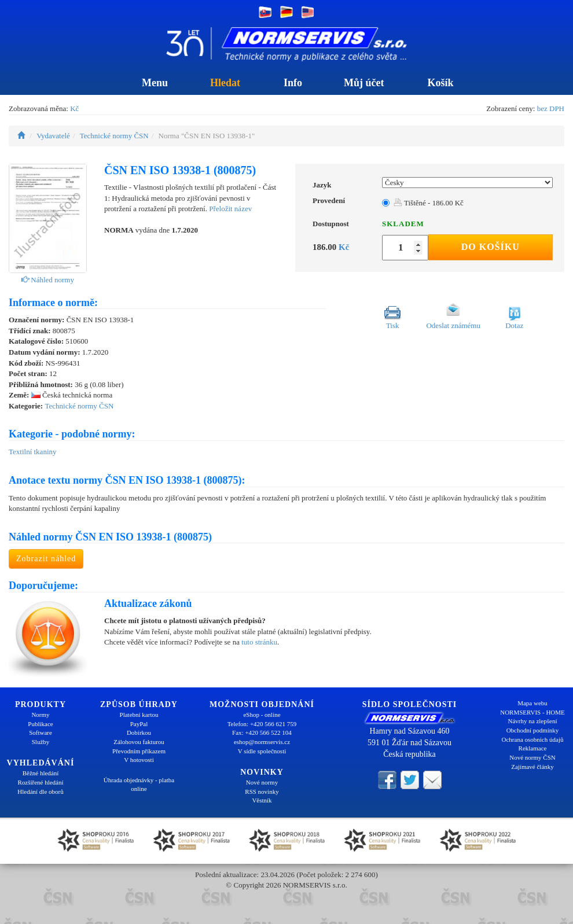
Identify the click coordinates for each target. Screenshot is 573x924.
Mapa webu (532, 703)
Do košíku (491, 247)
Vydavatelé (53, 136)
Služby (41, 742)
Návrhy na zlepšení (533, 721)
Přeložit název (230, 209)
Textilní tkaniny (33, 452)
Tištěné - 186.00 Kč (429, 203)
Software (41, 732)
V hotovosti (139, 760)
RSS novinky (262, 792)
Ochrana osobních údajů (533, 739)
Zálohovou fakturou (139, 742)
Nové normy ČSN (532, 757)
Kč (74, 108)
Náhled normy (48, 280)
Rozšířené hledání (40, 782)
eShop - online (262, 715)
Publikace (40, 724)
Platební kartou (139, 715)
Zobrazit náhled (46, 559)
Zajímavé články (532, 767)
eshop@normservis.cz (262, 742)
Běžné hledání (41, 773)
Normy (40, 715)
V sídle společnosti (262, 751)
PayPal (139, 724)
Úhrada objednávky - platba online (139, 785)
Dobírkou (139, 732)
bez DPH (551, 108)
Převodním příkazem (139, 751)
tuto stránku (259, 642)
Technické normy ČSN (114, 136)
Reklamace (533, 748)
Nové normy (262, 782)
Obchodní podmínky (533, 730)
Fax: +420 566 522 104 (262, 732)
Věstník (262, 800)
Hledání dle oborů (40, 792)
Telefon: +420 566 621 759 (262, 724)
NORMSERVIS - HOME (532, 712)
